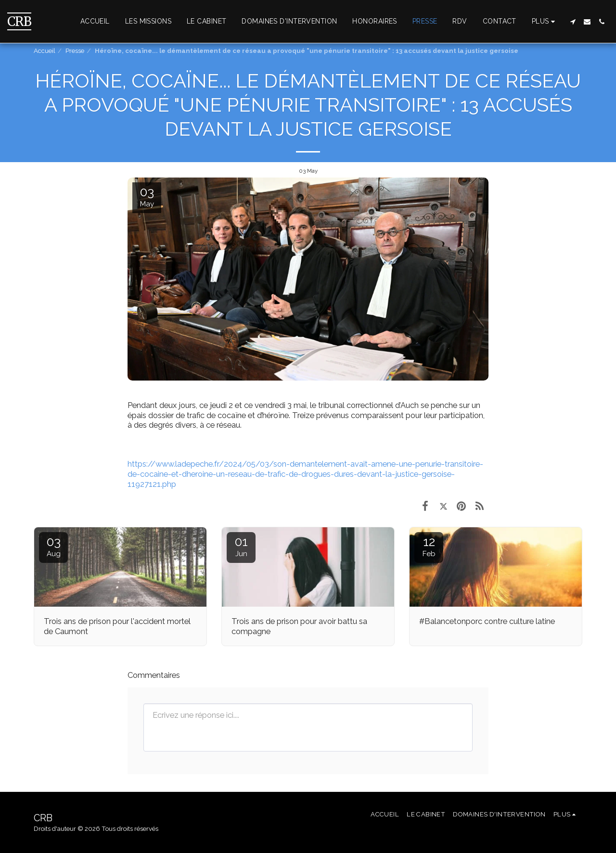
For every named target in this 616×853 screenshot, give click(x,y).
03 (53, 546)
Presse (75, 51)
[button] (573, 22)
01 (241, 546)
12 (429, 546)
